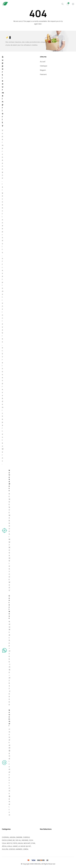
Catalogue (44, 66)
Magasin (43, 70)
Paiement (43, 74)
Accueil (43, 62)
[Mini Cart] (68, 4)
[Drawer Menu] (73, 4)
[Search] (63, 4)
